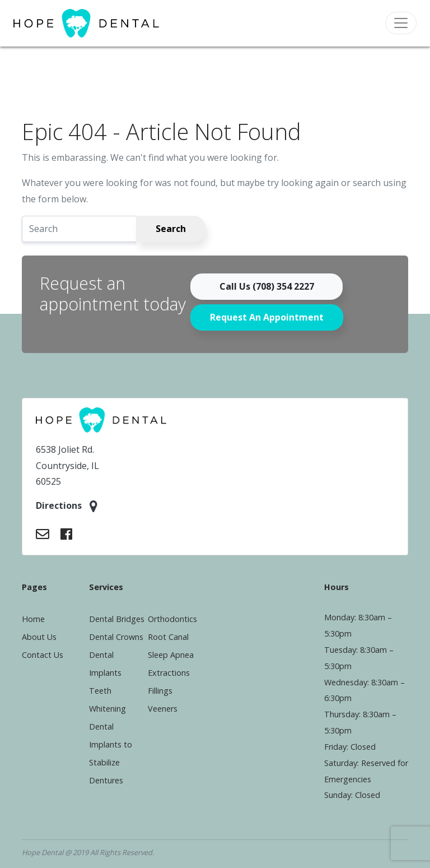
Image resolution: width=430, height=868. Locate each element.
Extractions (169, 673)
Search (171, 229)
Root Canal (168, 637)
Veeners (163, 709)
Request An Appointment (267, 317)
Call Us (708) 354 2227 (267, 286)
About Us (39, 637)
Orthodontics (172, 619)
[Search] (79, 229)
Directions (67, 506)
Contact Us (43, 655)
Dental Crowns (116, 637)
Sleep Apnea (171, 655)
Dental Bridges (117, 619)
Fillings (160, 691)
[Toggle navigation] (401, 23)
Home (33, 619)
